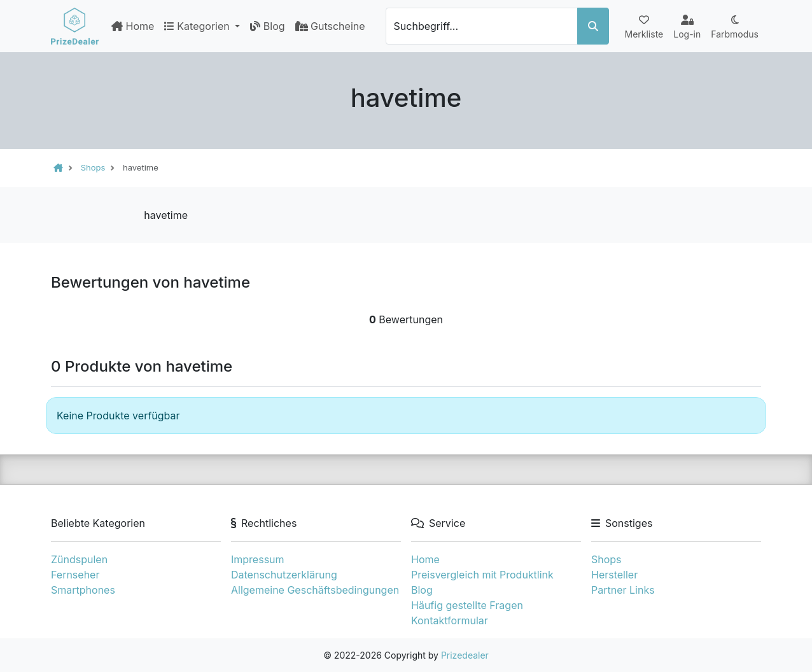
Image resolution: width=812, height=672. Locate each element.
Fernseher (75, 575)
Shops (606, 559)
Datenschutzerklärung (284, 575)
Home (133, 26)
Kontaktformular (450, 620)
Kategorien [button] (198, 26)
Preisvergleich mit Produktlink (482, 575)
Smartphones (83, 590)
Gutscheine (330, 26)
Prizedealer (465, 655)
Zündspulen (79, 559)
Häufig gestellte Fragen (467, 605)
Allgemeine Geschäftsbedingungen (315, 590)
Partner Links (623, 590)
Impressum (258, 559)
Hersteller (614, 575)
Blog (267, 26)
